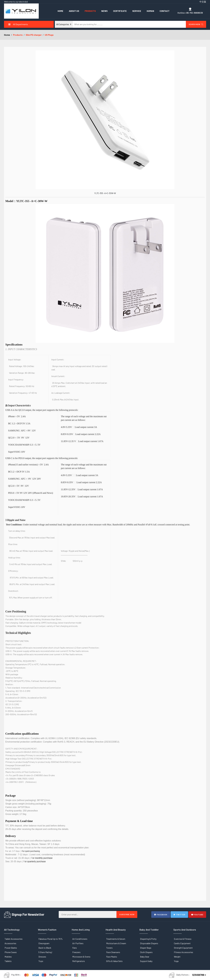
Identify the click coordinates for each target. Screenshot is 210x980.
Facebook (161, 915)
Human (150, 11)
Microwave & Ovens (81, 957)
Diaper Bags (146, 948)
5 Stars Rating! (45, 952)
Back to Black (45, 948)
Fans (75, 948)
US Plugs (49, 35)
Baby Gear (145, 957)
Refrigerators (79, 961)
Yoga (176, 961)
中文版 (203, 2)
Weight (177, 957)
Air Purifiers (78, 943)
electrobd (23, 2)
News (104, 11)
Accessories (10, 943)
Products (90, 11)
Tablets (8, 961)
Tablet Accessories (14, 939)
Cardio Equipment (182, 943)
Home (60, 11)
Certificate (120, 11)
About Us (74, 11)
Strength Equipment (183, 948)
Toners (109, 948)
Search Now (196, 24)
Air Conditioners (80, 939)
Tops (41, 961)
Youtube (197, 915)
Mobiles (8, 957)
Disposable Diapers (149, 943)
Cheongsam (44, 943)
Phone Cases (11, 952)
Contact (165, 11)
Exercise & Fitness (183, 939)
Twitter (179, 915)
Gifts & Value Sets (114, 961)
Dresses (42, 957)
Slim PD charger (34, 35)
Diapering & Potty (148, 939)
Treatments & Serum (116, 939)
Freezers (76, 952)
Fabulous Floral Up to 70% (51, 939)
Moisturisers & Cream (116, 943)
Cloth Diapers (146, 952)
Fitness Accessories (183, 952)
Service (137, 11)
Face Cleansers (113, 952)
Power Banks (11, 948)
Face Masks (112, 957)
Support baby (146, 961)
